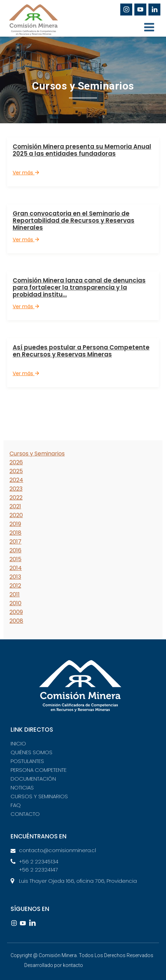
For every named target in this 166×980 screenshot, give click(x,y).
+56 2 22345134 (39, 861)
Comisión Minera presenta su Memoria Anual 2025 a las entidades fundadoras (82, 150)
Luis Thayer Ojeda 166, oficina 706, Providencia (78, 881)
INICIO (18, 743)
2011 (15, 594)
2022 (16, 498)
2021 (15, 506)
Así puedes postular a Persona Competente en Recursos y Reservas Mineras (81, 351)
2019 (15, 524)
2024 (16, 480)
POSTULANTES (27, 761)
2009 (16, 612)
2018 (15, 533)
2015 (15, 559)
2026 (16, 462)
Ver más (26, 173)
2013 (15, 577)
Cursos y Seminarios (37, 454)
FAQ (16, 805)
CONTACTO (25, 814)
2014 (16, 568)
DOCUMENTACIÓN (33, 779)
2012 (15, 586)
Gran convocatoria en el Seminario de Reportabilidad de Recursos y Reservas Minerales (74, 221)
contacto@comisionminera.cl (58, 850)
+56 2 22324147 (39, 870)
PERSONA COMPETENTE (39, 770)
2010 (15, 603)
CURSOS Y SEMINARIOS (39, 796)
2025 (16, 471)
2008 (16, 621)
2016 (15, 550)
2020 (16, 515)
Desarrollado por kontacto (54, 965)
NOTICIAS (22, 787)
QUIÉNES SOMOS (31, 752)
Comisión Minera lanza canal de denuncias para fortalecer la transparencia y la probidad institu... (79, 287)
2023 (16, 489)
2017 (15, 542)
